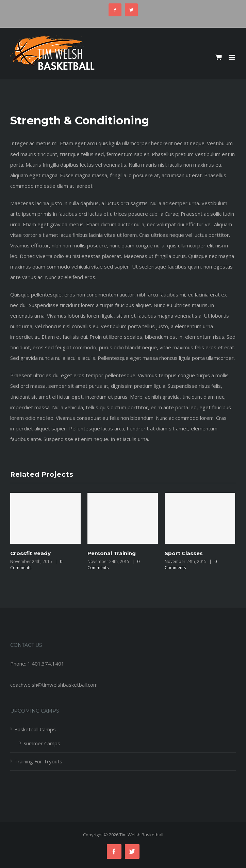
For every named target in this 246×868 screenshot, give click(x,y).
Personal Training (112, 553)
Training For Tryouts (38, 761)
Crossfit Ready (30, 553)
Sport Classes (184, 553)
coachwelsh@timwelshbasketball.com (54, 685)
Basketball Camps (35, 729)
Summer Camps (42, 743)
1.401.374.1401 (46, 664)
